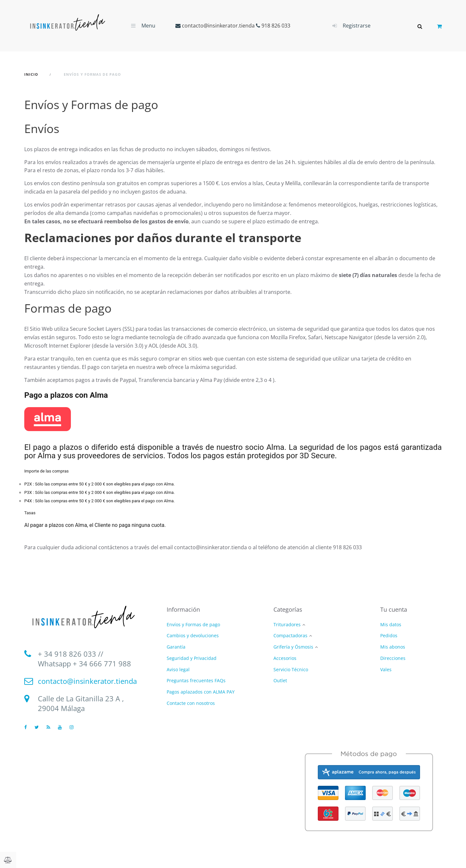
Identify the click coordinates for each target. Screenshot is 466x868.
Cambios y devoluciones (193, 635)
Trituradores (287, 625)
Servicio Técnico (291, 670)
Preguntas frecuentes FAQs (196, 680)
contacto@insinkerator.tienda (218, 26)
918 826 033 (276, 26)
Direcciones (393, 658)
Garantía (176, 647)
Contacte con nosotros (191, 703)
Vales (386, 669)
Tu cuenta (394, 609)
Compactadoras (290, 636)
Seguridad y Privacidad (192, 658)
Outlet (280, 681)
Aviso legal (178, 669)
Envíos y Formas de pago (193, 624)
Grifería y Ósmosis (293, 647)
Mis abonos (393, 647)
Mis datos (391, 624)
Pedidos (389, 635)
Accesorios (285, 658)
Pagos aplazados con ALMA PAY (201, 692)
